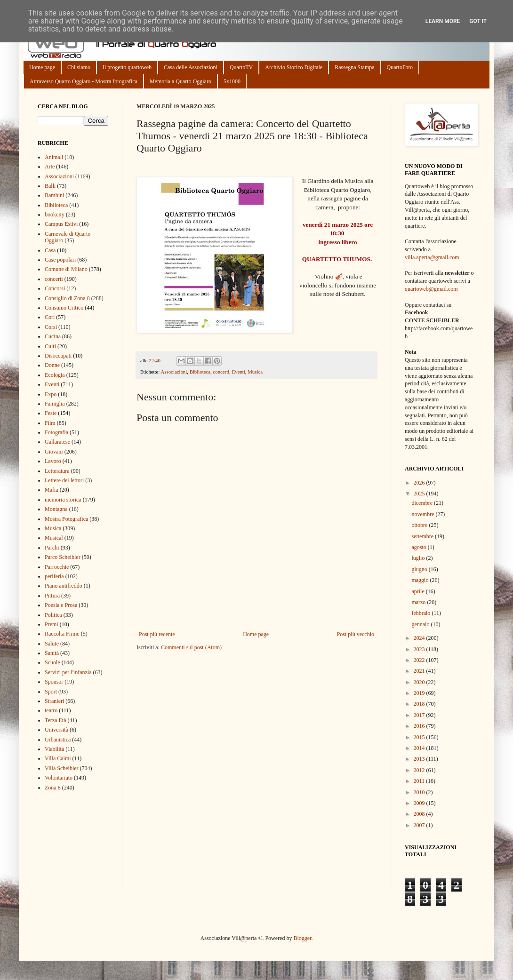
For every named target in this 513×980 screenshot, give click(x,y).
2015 (420, 737)
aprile (418, 591)
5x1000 (232, 81)
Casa (50, 250)
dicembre (423, 503)
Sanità (52, 653)
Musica (255, 372)
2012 (420, 770)
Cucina (53, 336)
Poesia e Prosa (61, 605)
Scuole (52, 662)
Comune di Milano (66, 269)
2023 (420, 649)
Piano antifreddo (64, 586)
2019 (420, 693)
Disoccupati (58, 356)
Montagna (56, 509)
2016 (420, 726)
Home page (42, 67)
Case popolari (60, 260)
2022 (420, 660)
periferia (54, 576)
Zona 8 (53, 788)
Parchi (52, 548)
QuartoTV (241, 67)
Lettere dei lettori (64, 480)
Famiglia (55, 404)
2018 (420, 704)
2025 (420, 494)
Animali (54, 157)
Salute (52, 644)
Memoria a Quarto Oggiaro (180, 81)
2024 (420, 638)
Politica (53, 615)
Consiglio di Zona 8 (67, 298)
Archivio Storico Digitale (294, 67)
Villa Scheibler (62, 768)
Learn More (443, 21)
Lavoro (53, 461)
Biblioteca (200, 372)
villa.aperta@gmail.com (432, 257)
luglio (419, 558)
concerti (221, 372)
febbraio (421, 613)
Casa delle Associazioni (191, 67)
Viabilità (54, 749)
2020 (420, 682)
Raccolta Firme (62, 634)
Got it (478, 21)
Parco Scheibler (63, 557)
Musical (54, 538)
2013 (420, 759)
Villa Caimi (58, 758)
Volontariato (59, 778)
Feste (51, 413)
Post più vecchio (356, 634)
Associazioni (174, 372)
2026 (420, 483)
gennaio (421, 624)
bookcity (55, 215)
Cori (50, 317)
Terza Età (55, 720)
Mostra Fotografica (66, 519)
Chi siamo (79, 67)
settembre (423, 536)
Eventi (239, 372)
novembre (423, 514)
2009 (420, 803)
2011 (420, 781)
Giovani (54, 452)
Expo (51, 394)
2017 (420, 715)
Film (50, 423)
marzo (419, 602)
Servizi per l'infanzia (68, 672)
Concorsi (55, 288)
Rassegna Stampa (354, 67)
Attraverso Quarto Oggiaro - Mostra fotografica (84, 81)
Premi (52, 624)
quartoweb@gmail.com (431, 289)
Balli (50, 186)
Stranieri (54, 701)
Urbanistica (58, 740)
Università (56, 730)
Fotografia (56, 432)
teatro (51, 710)
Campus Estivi (61, 224)
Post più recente (157, 634)
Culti (50, 346)
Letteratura (57, 471)
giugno (420, 569)
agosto (419, 547)
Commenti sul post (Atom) (191, 647)
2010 (420, 792)
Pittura (52, 596)
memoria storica (63, 500)
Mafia (52, 490)
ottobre (420, 525)
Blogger (302, 938)
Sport (51, 692)
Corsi (51, 327)
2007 (420, 825)
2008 (420, 814)
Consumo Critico (64, 308)
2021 (420, 671)
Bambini (54, 195)
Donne (52, 365)
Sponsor (54, 682)
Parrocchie (57, 567)
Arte (50, 167)
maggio (421, 580)
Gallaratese (57, 442)
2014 (420, 748)
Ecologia (55, 375)
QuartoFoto (400, 67)
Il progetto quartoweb (127, 67)
